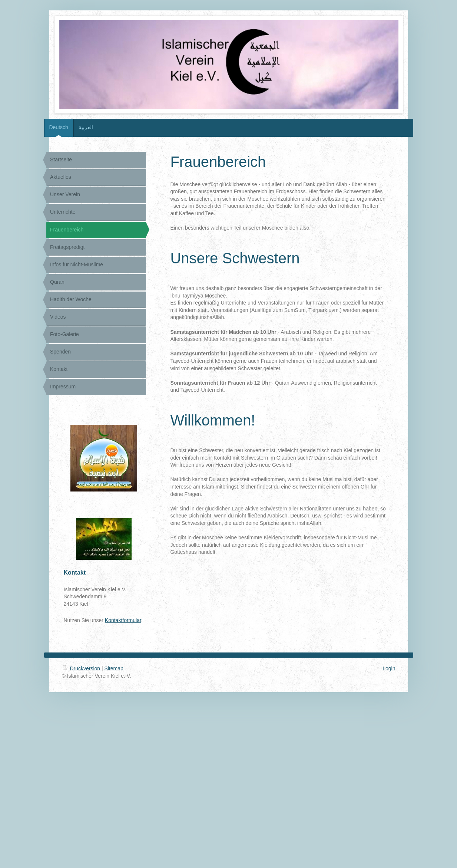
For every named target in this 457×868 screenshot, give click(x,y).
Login (389, 668)
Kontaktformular (123, 620)
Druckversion (82, 668)
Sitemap (114, 668)
